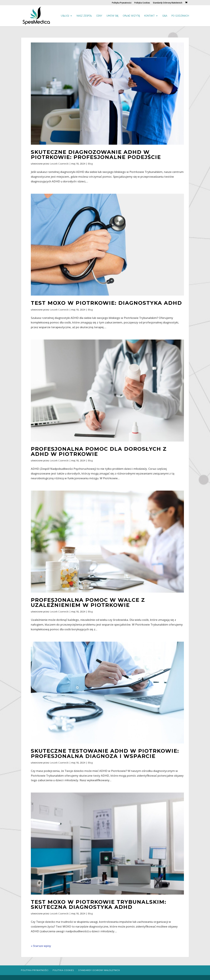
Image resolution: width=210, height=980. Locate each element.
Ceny (99, 16)
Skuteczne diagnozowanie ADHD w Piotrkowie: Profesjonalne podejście (96, 155)
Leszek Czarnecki (59, 164)
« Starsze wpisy (41, 946)
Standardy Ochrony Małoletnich (168, 3)
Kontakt (149, 16)
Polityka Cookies (142, 3)
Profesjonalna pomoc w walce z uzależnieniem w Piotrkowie (88, 603)
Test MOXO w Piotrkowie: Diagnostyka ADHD (106, 303)
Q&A (165, 16)
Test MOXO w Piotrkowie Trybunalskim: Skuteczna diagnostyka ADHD (99, 904)
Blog (90, 164)
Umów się (112, 16)
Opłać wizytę (131, 16)
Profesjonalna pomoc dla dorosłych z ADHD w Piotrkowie (99, 451)
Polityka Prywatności (122, 3)
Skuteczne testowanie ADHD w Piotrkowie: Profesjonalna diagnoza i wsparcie (105, 753)
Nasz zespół (84, 16)
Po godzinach (180, 16)
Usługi (65, 16)
